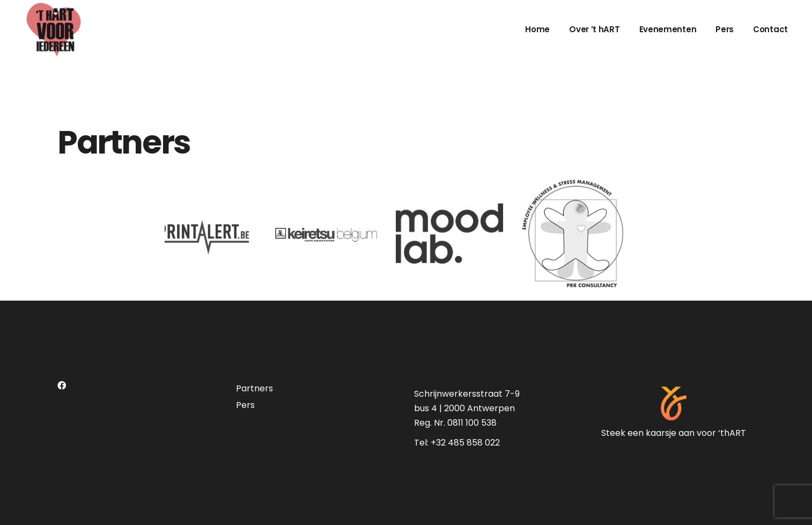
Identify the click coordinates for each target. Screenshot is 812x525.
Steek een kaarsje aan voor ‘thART (674, 433)
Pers (245, 405)
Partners (254, 388)
